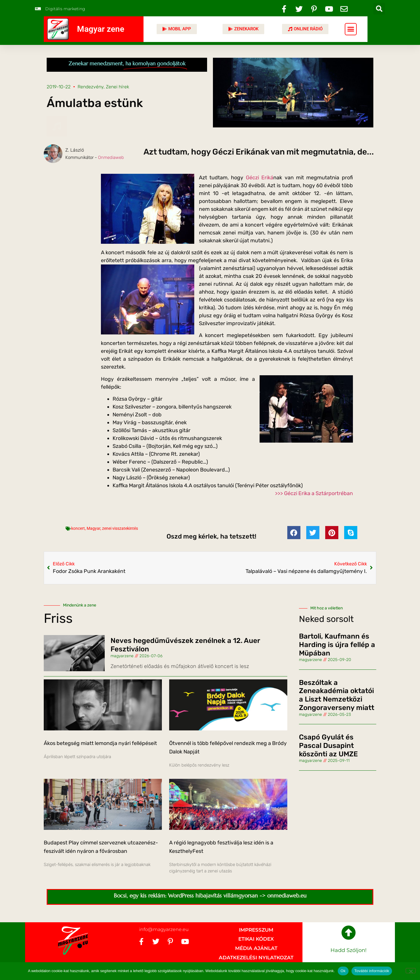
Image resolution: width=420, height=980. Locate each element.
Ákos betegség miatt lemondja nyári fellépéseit (100, 743)
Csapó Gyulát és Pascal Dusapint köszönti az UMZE (328, 746)
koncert (78, 528)
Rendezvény (91, 87)
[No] (411, 971)
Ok (343, 971)
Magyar (93, 528)
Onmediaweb (111, 157)
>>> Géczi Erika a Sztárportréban (314, 493)
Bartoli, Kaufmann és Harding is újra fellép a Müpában (337, 645)
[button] (379, 9)
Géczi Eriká (260, 178)
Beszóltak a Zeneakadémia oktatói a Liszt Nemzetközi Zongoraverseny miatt (337, 695)
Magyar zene (101, 29)
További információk (372, 971)
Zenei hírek (118, 87)
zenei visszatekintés (120, 528)
